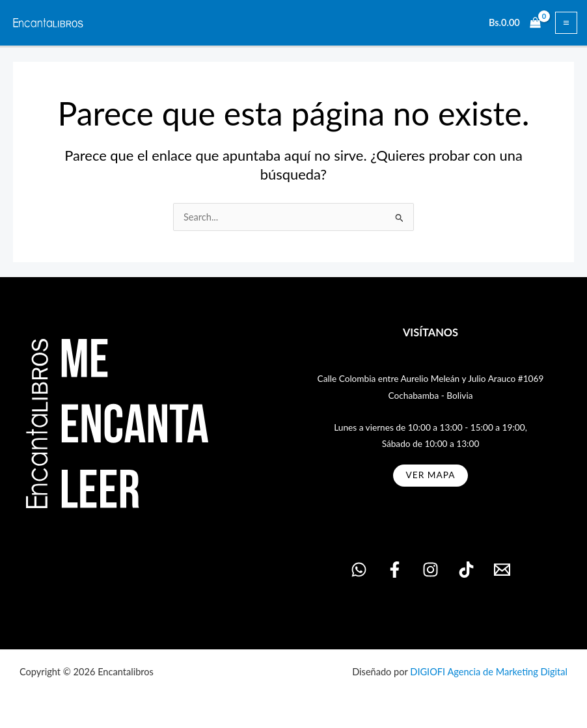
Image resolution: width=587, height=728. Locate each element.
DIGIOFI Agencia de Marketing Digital (489, 672)
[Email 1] (502, 570)
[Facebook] (395, 570)
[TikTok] (466, 570)
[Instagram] (430, 570)
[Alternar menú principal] (566, 23)
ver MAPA (431, 475)
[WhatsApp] (359, 570)
